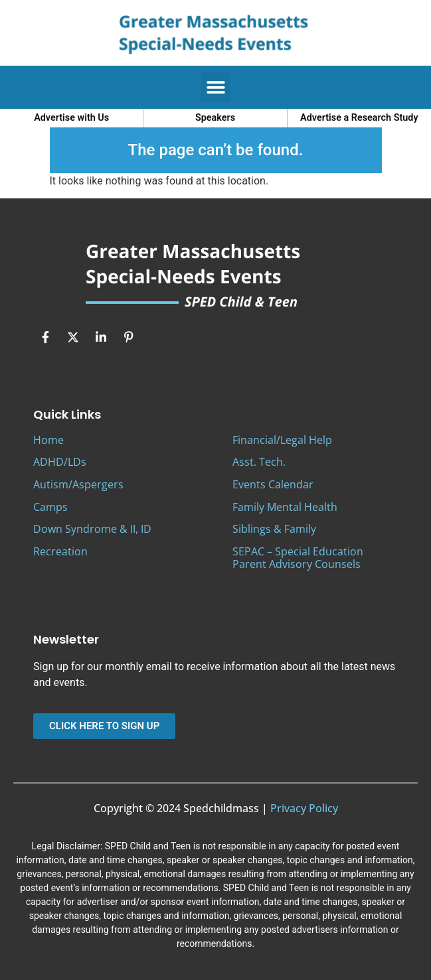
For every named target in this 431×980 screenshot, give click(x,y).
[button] (215, 87)
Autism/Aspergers (78, 484)
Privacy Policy (304, 808)
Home (48, 440)
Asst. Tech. (259, 462)
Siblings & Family (274, 529)
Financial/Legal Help (282, 440)
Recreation (60, 551)
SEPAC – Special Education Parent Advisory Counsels (298, 558)
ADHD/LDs (60, 462)
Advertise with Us (71, 118)
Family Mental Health (285, 507)
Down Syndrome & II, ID (92, 529)
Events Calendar (273, 484)
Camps (50, 507)
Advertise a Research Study (359, 118)
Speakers (215, 118)
